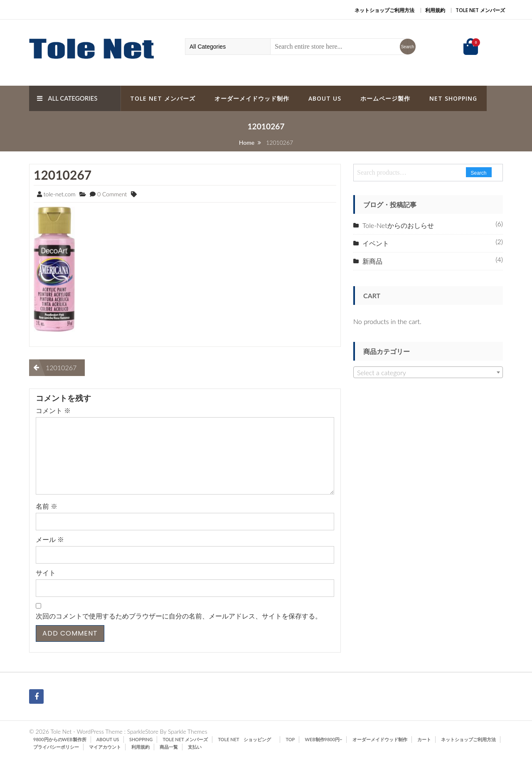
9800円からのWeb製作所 (60, 739)
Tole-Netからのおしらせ (398, 225)
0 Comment (112, 194)
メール (50, 539)
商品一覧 (169, 747)
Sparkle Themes (188, 731)
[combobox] (428, 372)
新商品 (372, 261)
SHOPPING (141, 739)
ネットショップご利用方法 (384, 10)
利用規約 (435, 10)
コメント (53, 410)
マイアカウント (105, 747)
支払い (195, 747)
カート (424, 739)
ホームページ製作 (385, 98)
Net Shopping (453, 98)
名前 (47, 506)
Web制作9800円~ (324, 739)
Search (479, 173)
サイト (46, 573)
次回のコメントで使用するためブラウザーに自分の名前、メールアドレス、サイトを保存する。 (179, 616)
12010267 (63, 175)
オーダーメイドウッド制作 (252, 98)
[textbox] (428, 373)
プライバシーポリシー (56, 747)
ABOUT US (325, 98)
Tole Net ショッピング (247, 739)
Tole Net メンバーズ (480, 10)
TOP (291, 739)
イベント (376, 243)
